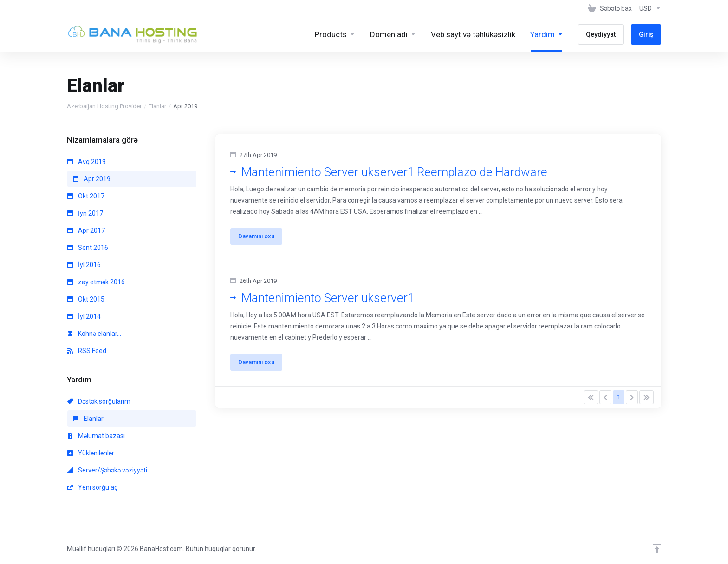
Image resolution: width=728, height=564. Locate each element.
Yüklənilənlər (91, 453)
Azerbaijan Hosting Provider (104, 106)
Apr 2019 (92, 179)
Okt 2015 (86, 299)
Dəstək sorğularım (99, 401)
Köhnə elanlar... (94, 334)
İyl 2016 (84, 265)
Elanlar (157, 106)
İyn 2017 (85, 213)
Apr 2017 (86, 230)
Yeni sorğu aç (92, 487)
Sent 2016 (88, 248)
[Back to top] (657, 549)
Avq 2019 (87, 162)
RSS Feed (87, 351)
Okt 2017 (86, 196)
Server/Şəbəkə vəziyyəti (107, 470)
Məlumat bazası (96, 436)
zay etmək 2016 (96, 282)
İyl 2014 (84, 316)
